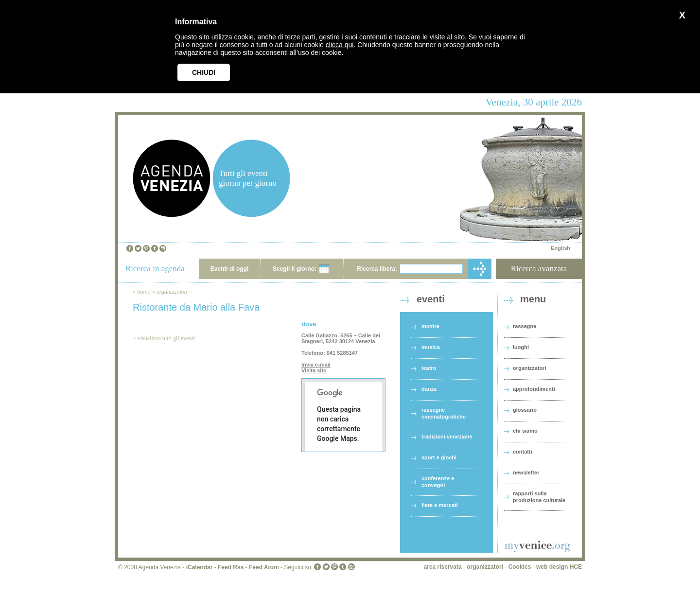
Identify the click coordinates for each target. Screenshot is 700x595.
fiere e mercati (440, 505)
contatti (523, 452)
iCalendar (200, 567)
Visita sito (314, 370)
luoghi (521, 347)
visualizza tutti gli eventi (166, 338)
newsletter (526, 472)
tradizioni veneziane (447, 437)
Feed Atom (264, 567)
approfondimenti (534, 389)
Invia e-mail (316, 365)
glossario (525, 410)
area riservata (443, 567)
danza (429, 389)
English (560, 248)
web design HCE (559, 567)
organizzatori (172, 292)
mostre (430, 326)
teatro (429, 368)
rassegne (525, 326)
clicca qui (340, 45)
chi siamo (525, 431)
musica (431, 347)
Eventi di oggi (230, 269)
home (144, 292)
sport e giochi (439, 457)
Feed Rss (231, 567)
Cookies (520, 567)
